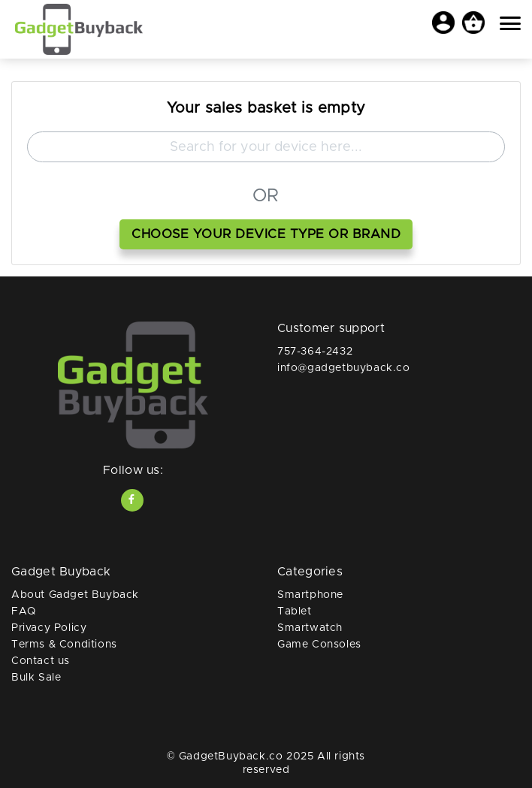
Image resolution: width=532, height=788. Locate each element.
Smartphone (310, 595)
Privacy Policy (49, 628)
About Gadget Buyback (75, 595)
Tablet (295, 611)
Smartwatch (310, 628)
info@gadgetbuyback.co (344, 368)
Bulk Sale (36, 678)
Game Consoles (319, 645)
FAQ (24, 611)
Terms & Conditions (64, 645)
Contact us (41, 661)
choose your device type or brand (266, 234)
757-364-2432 (315, 352)
